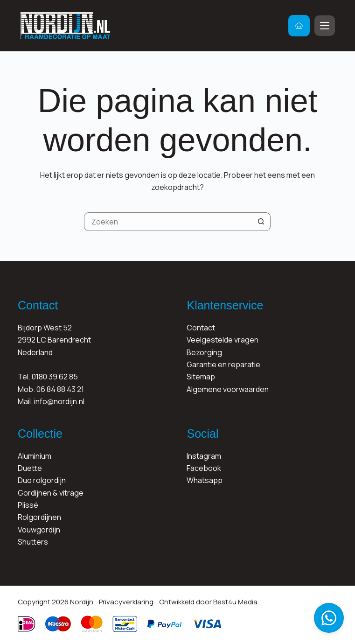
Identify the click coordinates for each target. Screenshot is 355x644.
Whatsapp (205, 480)
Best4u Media (235, 602)
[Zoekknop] (261, 222)
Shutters (33, 542)
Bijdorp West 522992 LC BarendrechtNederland (54, 340)
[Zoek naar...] (168, 222)
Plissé (28, 505)
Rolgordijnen (39, 517)
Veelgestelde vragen (223, 340)
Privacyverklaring (126, 602)
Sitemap (201, 377)
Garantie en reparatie (223, 364)
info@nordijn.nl (59, 401)
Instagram (204, 456)
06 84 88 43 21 (60, 389)
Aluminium (35, 456)
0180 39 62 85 (55, 377)
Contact (201, 328)
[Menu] (325, 26)
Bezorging (204, 352)
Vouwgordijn (39, 530)
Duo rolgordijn (42, 480)
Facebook (204, 468)
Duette (30, 468)
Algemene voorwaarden (228, 389)
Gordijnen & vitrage (51, 493)
